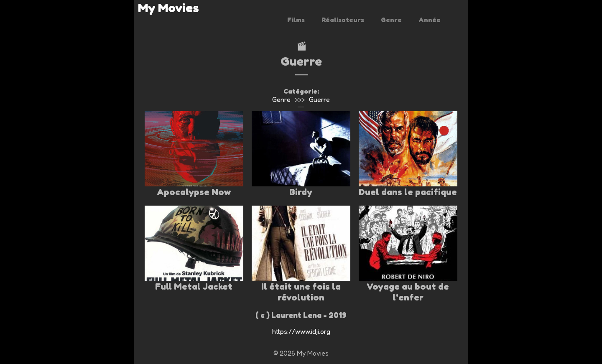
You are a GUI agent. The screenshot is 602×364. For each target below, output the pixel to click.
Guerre (319, 99)
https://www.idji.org (301, 331)
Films (296, 20)
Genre (391, 20)
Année (430, 20)
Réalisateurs (343, 20)
